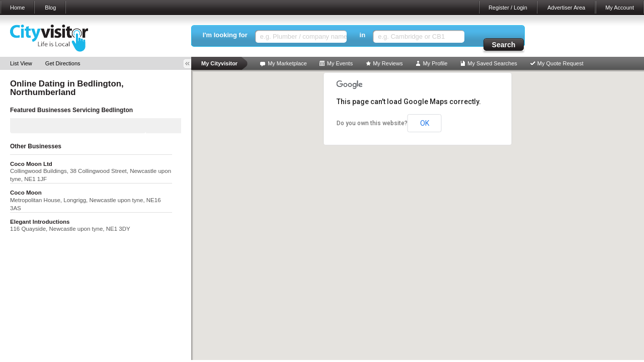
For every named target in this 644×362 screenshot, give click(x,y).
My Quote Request (560, 63)
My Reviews (388, 63)
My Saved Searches (492, 63)
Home (17, 8)
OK (425, 123)
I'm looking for (225, 35)
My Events (340, 63)
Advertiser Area (566, 8)
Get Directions (63, 63)
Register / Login (508, 8)
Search (504, 45)
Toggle (191, 64)
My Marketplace (287, 63)
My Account (620, 8)
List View (21, 63)
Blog (50, 8)
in (363, 35)
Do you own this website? (372, 123)
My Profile (435, 63)
